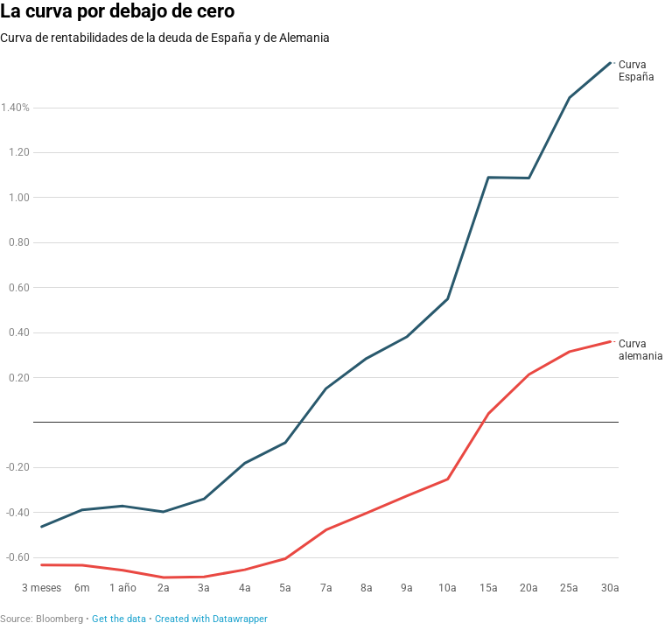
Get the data (119, 619)
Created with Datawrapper (211, 619)
